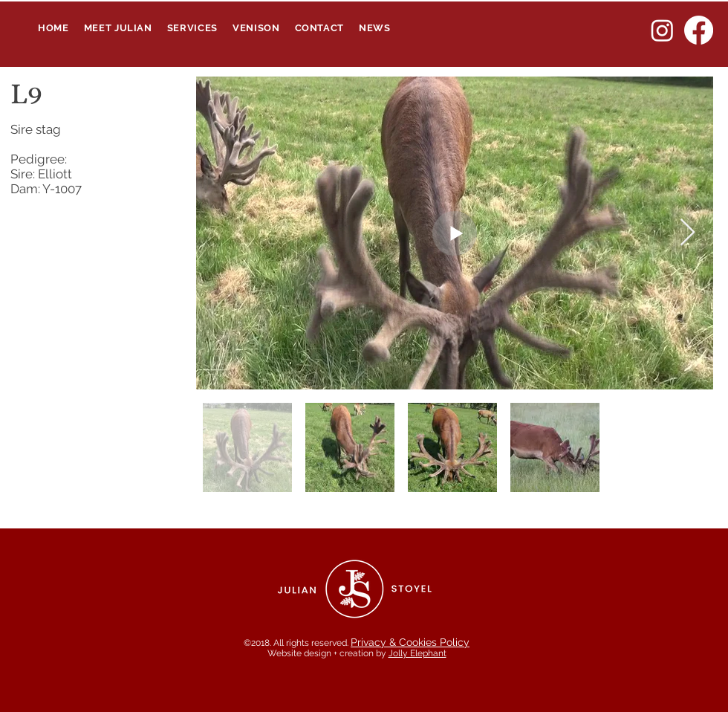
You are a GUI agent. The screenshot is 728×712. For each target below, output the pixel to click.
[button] (192, 28)
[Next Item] (688, 233)
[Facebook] (699, 30)
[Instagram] (662, 30)
